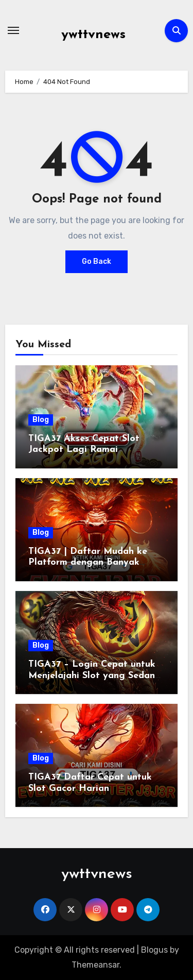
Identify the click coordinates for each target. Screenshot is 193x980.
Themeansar (95, 965)
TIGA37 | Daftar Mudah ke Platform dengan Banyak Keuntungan (88, 563)
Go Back (97, 261)
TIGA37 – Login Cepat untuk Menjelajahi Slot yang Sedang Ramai (95, 675)
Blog (41, 420)
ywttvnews (93, 35)
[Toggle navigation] (13, 30)
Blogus (154, 950)
